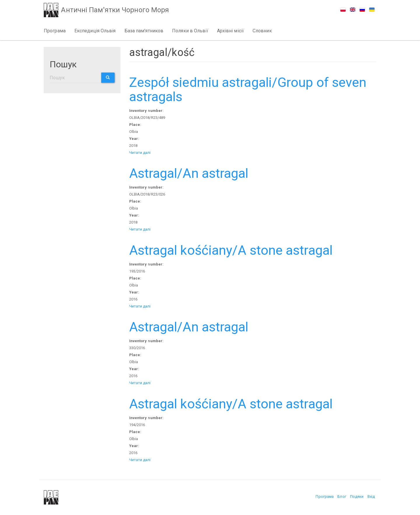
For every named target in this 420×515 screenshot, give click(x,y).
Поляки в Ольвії (190, 31)
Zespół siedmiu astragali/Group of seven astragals (248, 90)
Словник (262, 31)
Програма (55, 31)
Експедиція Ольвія (95, 31)
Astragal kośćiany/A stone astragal (231, 250)
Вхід (371, 496)
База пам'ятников (144, 31)
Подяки (357, 496)
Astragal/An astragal (189, 173)
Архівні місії (230, 31)
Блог (342, 496)
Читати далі (140, 153)
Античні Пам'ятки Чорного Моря (117, 10)
